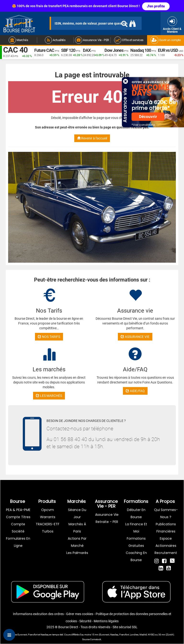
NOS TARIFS (49, 337)
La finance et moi (136, 528)
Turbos (48, 531)
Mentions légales (106, 621)
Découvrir (148, 117)
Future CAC (44, 50)
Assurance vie (107, 515)
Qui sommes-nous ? (166, 513)
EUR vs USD (168, 50)
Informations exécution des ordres (38, 614)
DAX (87, 50)
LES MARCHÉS (49, 396)
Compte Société (18, 528)
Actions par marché (77, 542)
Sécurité (85, 621)
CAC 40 (15, 50)
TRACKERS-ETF (48, 524)
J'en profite (156, 6)
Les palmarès (77, 553)
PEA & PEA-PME (18, 510)
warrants (48, 517)
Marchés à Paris (77, 528)
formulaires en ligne (18, 542)
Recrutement (166, 553)
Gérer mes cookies (80, 614)
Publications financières (166, 528)
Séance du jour (77, 513)
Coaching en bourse (136, 556)
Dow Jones (114, 50)
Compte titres (18, 517)
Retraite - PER (107, 522)
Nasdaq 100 (141, 50)
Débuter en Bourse (136, 513)
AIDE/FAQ (135, 391)
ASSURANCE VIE (135, 337)
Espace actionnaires (166, 542)
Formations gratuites (136, 542)
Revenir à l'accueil (92, 138)
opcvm (48, 510)
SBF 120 (68, 50)
